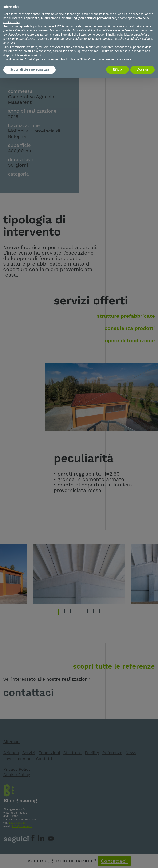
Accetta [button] (143, 69)
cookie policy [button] (12, 22)
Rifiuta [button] (118, 69)
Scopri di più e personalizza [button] (29, 69)
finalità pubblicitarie (120, 35)
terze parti (69, 26)
